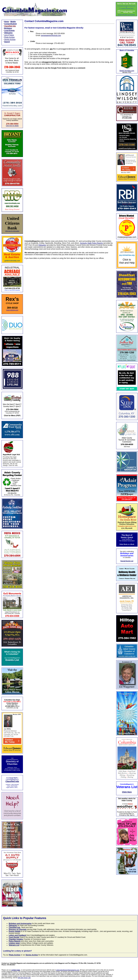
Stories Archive (10, 40)
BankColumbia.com (127, 71)
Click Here (127, 792)
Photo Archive (9, 37)
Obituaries (42, 245)
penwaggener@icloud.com (51, 35)
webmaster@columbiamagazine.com (68, 970)
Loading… (69, 153)
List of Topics (9, 35)
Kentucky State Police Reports (91, 243)
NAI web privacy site (24, 978)
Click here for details (12, 126)
